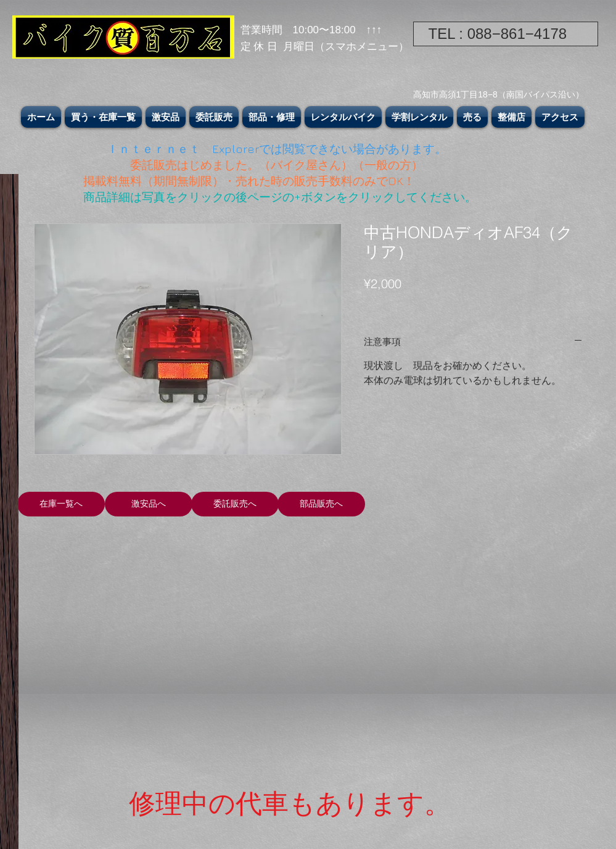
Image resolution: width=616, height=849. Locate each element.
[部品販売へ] (321, 504)
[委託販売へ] (235, 504)
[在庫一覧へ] (61, 504)
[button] (103, 117)
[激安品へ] (149, 504)
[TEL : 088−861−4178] (506, 34)
